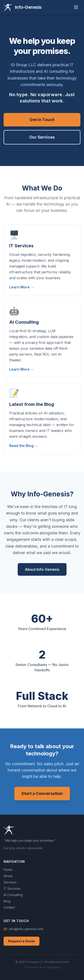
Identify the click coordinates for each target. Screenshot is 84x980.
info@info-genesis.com (23, 929)
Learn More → (22, 287)
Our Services (42, 137)
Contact (9, 907)
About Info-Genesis (42, 569)
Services (10, 882)
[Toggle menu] (76, 7)
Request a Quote (22, 941)
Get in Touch (42, 120)
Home (8, 870)
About (8, 876)
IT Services (12, 888)
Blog (7, 901)
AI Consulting (13, 895)
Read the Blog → (24, 446)
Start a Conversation (42, 793)
